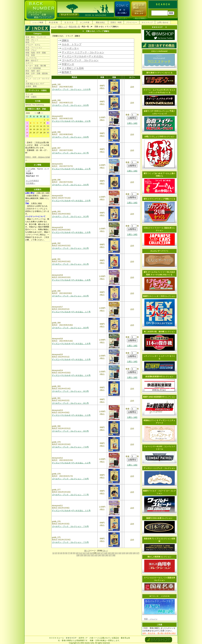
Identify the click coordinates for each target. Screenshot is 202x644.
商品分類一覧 (74, 27)
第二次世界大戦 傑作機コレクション (159, 332)
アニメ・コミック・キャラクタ (38, 80)
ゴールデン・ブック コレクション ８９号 (70, 328)
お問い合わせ (163, 22)
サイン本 (29, 94)
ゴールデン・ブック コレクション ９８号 (70, 137)
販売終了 (67, 72)
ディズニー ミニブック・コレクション (83, 52)
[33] (96, 555)
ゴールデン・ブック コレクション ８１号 (70, 403)
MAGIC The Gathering (35, 105)
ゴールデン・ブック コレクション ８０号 (70, 431)
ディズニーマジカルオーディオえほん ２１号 (71, 169)
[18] (106, 553)
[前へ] (87, 551)
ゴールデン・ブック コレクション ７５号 (70, 542)
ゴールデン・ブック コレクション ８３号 (70, 391)
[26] (134, 553)
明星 (146, 619)
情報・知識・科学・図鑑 (36, 53)
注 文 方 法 (69, 22)
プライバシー (132, 22)
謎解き (65, 40)
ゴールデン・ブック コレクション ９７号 (70, 153)
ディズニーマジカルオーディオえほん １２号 (71, 463)
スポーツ (29, 63)
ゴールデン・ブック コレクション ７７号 (70, 495)
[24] (127, 553)
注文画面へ (31, 183)
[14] (91, 553)
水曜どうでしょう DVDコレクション (159, 137)
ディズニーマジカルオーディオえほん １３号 (71, 415)
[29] (82, 555)
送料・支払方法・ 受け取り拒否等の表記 (159, 633)
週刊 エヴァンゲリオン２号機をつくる (159, 199)
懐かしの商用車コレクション (159, 557)
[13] (88, 553)
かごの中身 (85, 22)
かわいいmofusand (159, 51)
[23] (123, 553)
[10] (77, 553)
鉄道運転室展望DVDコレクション (159, 377)
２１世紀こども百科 (73, 68)
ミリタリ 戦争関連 (33, 68)
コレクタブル (31, 58)
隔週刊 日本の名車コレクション (159, 518)
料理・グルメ (31, 50)
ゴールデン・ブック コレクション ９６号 (70, 185)
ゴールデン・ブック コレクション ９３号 (70, 216)
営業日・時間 (116, 22)
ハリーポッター (70, 48)
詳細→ (45, 109)
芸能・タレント (32, 40)
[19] (109, 553)
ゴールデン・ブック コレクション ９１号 (70, 264)
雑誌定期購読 (140, 18)
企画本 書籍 (31, 86)
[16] (98, 553)
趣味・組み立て (32, 60)
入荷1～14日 (132, 123)
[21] (116, 553)
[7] (69, 553)
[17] (102, 553)
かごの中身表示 (32, 181)
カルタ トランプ (72, 44)
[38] (114, 555)
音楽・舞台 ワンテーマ (36, 37)
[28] (78, 555)
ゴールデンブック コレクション (80, 60)
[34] (99, 555)
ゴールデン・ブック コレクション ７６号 (70, 526)
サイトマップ (147, 22)
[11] (81, 553)
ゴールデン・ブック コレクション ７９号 (70, 447)
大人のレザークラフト (159, 251)
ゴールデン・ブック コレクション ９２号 (70, 248)
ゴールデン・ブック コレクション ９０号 (70, 296)
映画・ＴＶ (30, 42)
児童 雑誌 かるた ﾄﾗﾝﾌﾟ (35, 84)
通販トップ (63, 27)
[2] (56, 553)
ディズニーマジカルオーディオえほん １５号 (71, 359)
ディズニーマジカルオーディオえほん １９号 (71, 232)
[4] (61, 553)
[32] (92, 555)
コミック (122, 18)
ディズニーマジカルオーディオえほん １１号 (71, 510)
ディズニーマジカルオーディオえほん (83, 56)
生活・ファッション (34, 48)
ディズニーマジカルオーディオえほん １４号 (71, 375)
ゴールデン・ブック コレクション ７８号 (70, 479)
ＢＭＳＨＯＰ (71, 638)
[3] (59, 553)
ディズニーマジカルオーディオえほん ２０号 (71, 201)
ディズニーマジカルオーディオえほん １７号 (71, 312)
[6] (66, 553)
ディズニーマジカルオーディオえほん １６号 (71, 344)
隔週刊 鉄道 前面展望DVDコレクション (159, 397)
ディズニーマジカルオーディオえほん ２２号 (71, 121)
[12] (84, 553)
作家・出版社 (31, 97)
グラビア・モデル (33, 45)
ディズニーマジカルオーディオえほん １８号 (71, 280)
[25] (131, 553)
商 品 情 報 (53, 22)
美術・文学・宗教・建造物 (37, 73)
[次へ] (105, 551)
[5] (64, 553)
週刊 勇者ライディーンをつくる (159, 73)
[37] (110, 555)
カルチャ (29, 76)
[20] (113, 553)
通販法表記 (100, 22)
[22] (120, 553)
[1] (53, 553)
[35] (103, 555)
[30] (85, 555)
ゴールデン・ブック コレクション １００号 (71, 89)
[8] (71, 553)
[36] (107, 555)
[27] (138, 553)
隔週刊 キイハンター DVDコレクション (159, 296)
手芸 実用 (30, 55)
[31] (89, 555)
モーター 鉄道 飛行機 (36, 66)
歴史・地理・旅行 (33, 71)
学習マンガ (68, 64)
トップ (54, 27)
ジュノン (153, 619)
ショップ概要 (38, 22)
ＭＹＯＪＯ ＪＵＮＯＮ (159, 596)
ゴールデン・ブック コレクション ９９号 (70, 105)
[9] (74, 553)
